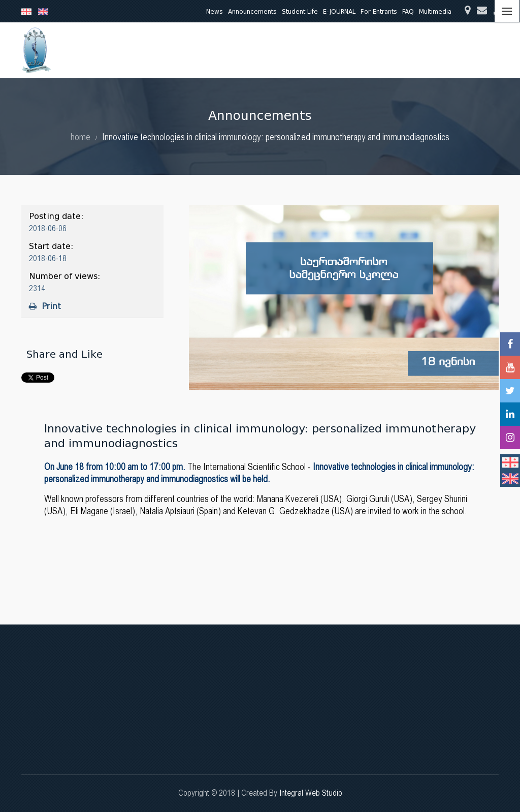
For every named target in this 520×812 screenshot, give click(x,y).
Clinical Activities (290, 50)
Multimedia (435, 11)
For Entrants (379, 11)
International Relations (443, 50)
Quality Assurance (362, 50)
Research (233, 50)
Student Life (300, 11)
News (215, 11)
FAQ (408, 11)
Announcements (252, 11)
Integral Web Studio (311, 793)
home (80, 137)
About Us (140, 50)
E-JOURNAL (339, 11)
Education (186, 50)
